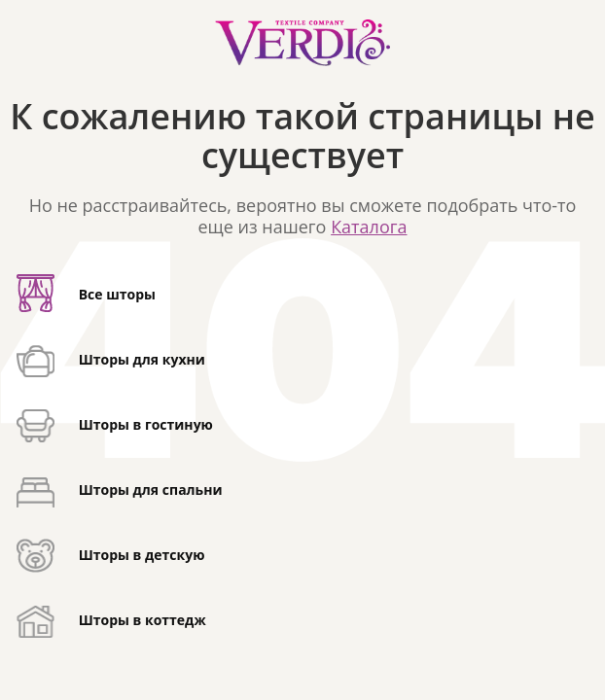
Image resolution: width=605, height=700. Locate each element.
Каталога (369, 227)
